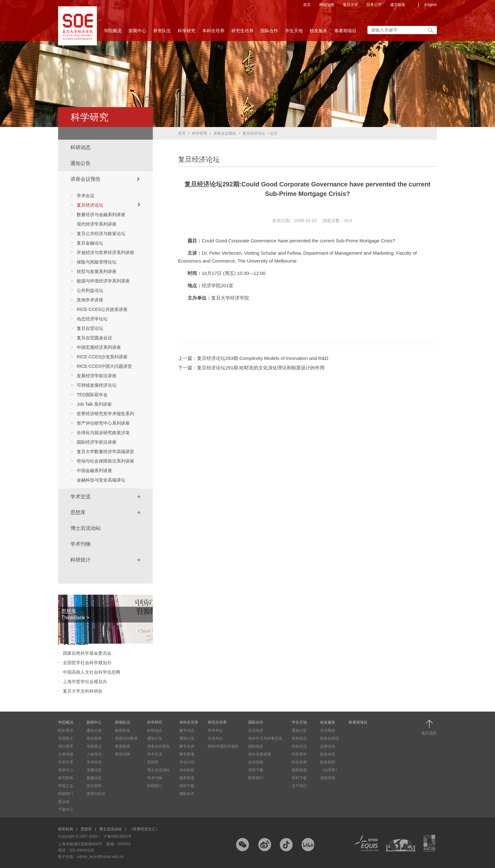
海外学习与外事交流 (265, 738)
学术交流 (81, 497)
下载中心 (66, 810)
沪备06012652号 (118, 836)
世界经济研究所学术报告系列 (105, 414)
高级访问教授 (126, 738)
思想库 (78, 512)
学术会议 (86, 196)
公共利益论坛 (90, 290)
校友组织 (328, 762)
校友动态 (328, 754)
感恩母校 (328, 778)
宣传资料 (94, 786)
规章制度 (187, 778)
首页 (307, 5)
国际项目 (256, 746)
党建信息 (94, 770)
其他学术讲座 (90, 300)
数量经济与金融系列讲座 (101, 215)
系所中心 (66, 770)
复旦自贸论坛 (90, 328)
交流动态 (256, 731)
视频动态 (94, 778)
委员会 (64, 802)
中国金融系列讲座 (94, 470)
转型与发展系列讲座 (97, 271)
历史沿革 (66, 762)
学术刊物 (81, 544)
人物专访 (94, 754)
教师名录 (122, 731)
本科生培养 (213, 33)
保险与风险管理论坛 (97, 262)
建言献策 (398, 5)
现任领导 (66, 746)
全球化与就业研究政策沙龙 (103, 433)
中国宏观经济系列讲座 (99, 347)
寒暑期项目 (345, 31)
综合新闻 (94, 738)
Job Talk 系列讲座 (94, 404)
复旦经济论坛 (109, 205)
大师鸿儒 (66, 754)
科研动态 (81, 147)
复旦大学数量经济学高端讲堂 (105, 452)
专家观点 (94, 746)
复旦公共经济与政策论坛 (101, 234)
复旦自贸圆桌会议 (94, 338)
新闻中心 (137, 33)
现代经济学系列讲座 (97, 224)
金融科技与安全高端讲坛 (101, 480)
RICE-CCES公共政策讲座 (102, 309)
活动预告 (328, 731)
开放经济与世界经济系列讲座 (105, 252)
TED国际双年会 (92, 395)
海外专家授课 (259, 754)
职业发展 (299, 762)
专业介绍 (187, 762)
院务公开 (374, 5)
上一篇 (253, 358)
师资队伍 (162, 33)
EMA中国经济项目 (223, 746)
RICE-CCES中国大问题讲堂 (104, 366)
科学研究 (187, 33)
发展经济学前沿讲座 (97, 376)
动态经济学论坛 (92, 319)
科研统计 (81, 560)
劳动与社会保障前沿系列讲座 (105, 461)
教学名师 (187, 746)
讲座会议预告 (86, 179)
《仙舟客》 (330, 770)
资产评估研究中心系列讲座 (103, 423)
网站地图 (327, 5)
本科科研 (187, 770)
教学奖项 (187, 754)
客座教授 (122, 746)
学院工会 (66, 786)
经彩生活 (299, 746)
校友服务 (319, 33)
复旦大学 (350, 5)
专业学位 (215, 738)
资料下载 (187, 786)
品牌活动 (328, 746)
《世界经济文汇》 (144, 829)
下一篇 (251, 368)
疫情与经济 (96, 794)
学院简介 (66, 738)
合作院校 (256, 762)
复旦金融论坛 (90, 243)
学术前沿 (94, 762)
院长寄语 (66, 731)
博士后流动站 (86, 528)
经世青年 (299, 754)
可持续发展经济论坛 (97, 385)
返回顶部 (429, 728)
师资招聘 (122, 754)
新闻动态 (299, 738)
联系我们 (256, 778)
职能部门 (66, 794)
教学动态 (187, 731)
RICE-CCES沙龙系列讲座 (102, 357)
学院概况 (113, 33)
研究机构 (66, 778)
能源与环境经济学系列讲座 (103, 281)
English (431, 5)
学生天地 (294, 33)
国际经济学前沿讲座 (97, 442)
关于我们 (299, 786)
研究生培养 (242, 33)
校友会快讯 (330, 738)
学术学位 (215, 731)
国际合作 (269, 33)
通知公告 (81, 163)
